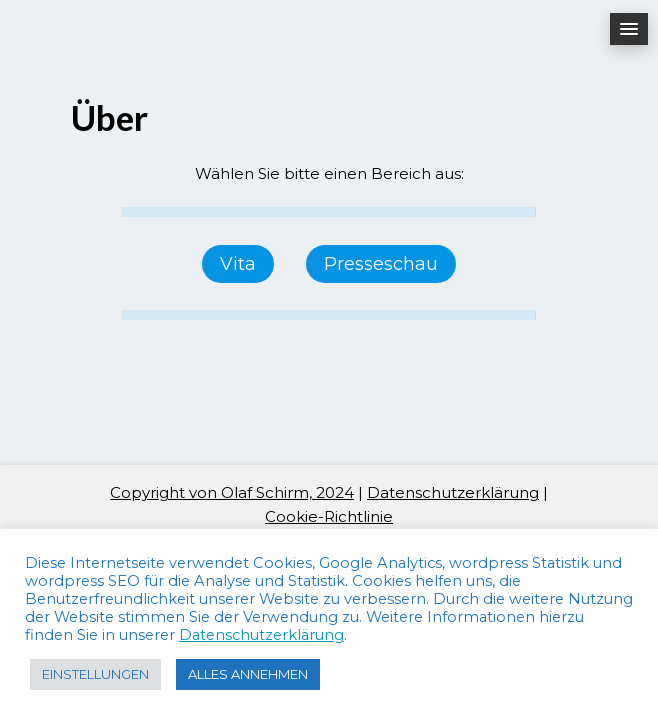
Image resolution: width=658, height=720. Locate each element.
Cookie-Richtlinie (329, 516)
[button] (629, 29)
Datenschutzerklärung (453, 492)
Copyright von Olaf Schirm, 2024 (232, 492)
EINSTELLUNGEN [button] (95, 674)
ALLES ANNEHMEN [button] (248, 674)
